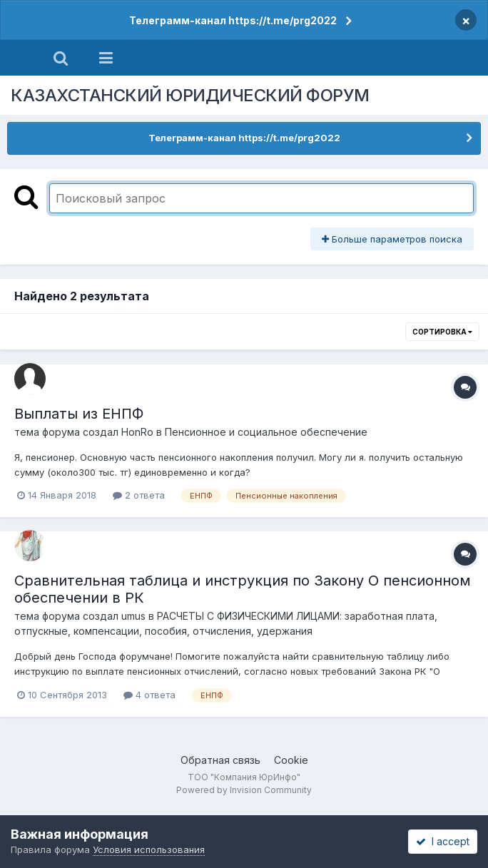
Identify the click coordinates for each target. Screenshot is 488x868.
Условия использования (149, 849)
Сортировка (442, 332)
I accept (443, 841)
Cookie (291, 760)
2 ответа (139, 495)
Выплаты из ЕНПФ (79, 414)
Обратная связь (220, 760)
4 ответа (149, 695)
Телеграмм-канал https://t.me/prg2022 (233, 20)
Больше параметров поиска (392, 239)
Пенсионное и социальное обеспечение (266, 432)
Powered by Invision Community (244, 790)
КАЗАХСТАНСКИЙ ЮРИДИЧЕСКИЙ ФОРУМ (190, 95)
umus (133, 616)
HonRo (137, 432)
